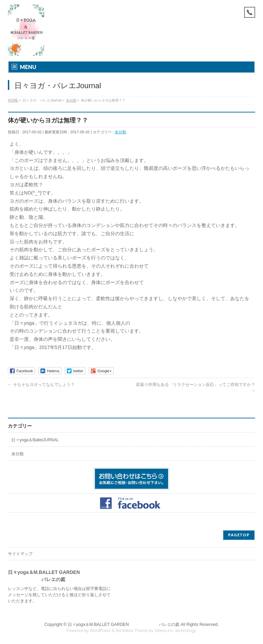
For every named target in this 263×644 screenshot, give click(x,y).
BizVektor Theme (132, 631)
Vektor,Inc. (164, 631)
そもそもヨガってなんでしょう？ (41, 385)
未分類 (120, 132)
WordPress (100, 631)
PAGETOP (239, 535)
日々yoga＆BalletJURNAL (35, 440)
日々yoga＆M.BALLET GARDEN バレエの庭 (124, 625)
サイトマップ (20, 554)
